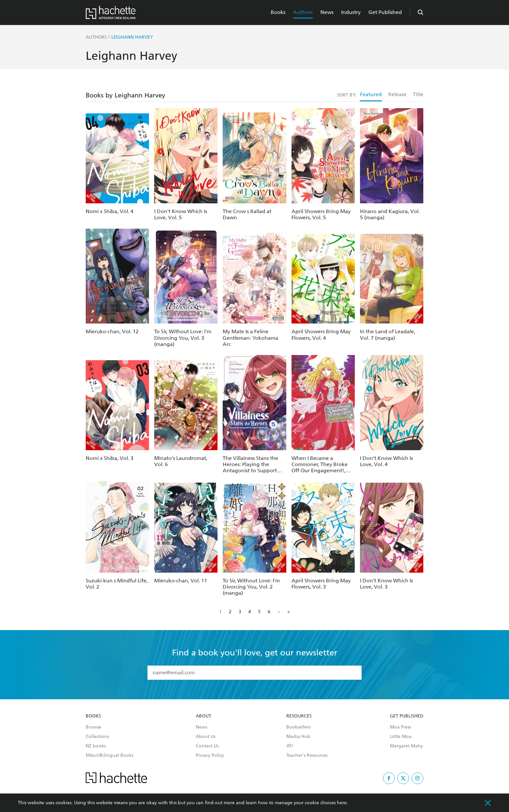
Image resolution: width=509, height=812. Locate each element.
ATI (290, 746)
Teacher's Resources (307, 755)
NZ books (96, 746)
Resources (299, 716)
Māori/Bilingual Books (110, 755)
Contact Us (207, 746)
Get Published (385, 12)
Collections (97, 737)
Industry (351, 12)
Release (397, 94)
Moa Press (400, 727)
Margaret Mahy (406, 746)
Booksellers (298, 727)
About (204, 716)
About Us (206, 737)
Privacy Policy (210, 755)
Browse (93, 727)
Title (418, 94)
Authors (303, 12)
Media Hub (298, 737)
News (327, 12)
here (342, 803)
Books (278, 12)
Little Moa (401, 737)
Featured (371, 94)
